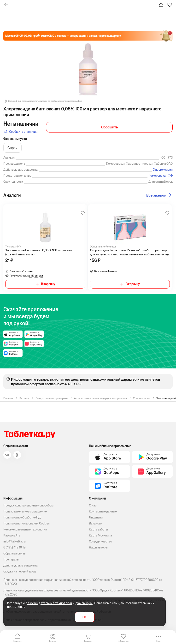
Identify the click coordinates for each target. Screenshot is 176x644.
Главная (18, 641)
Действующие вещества (21, 565)
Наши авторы (98, 547)
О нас (93, 505)
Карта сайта (12, 535)
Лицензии (96, 517)
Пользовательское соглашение (25, 511)
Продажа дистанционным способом (28, 505)
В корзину (48, 284)
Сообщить (109, 127)
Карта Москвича (100, 535)
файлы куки (84, 603)
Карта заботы (98, 529)
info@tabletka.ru (15, 541)
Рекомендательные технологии (25, 529)
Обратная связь (14, 553)
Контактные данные (103, 511)
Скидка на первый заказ (20, 571)
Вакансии (96, 523)
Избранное (123, 641)
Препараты (11, 559)
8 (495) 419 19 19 (15, 547)
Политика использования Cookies (26, 523)
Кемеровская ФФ (161, 176)
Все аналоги (156, 195)
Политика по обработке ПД (22, 517)
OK (85, 617)
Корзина (88, 641)
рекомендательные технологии (49, 603)
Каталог (53, 641)
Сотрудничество (100, 541)
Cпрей (12, 148)
